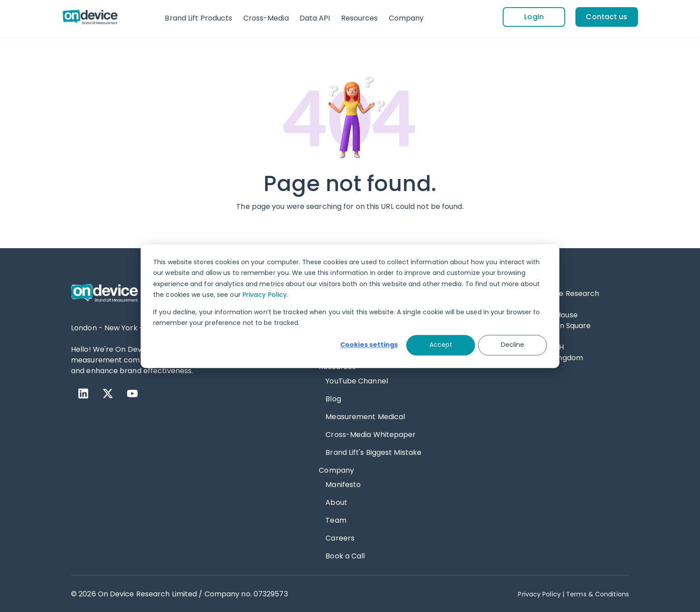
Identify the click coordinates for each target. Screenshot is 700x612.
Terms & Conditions (598, 593)
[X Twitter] (108, 393)
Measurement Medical (365, 416)
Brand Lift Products (198, 18)
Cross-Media (266, 18)
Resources (360, 18)
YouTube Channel (357, 380)
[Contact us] (607, 17)
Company (406, 18)
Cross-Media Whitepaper (371, 434)
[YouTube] (132, 393)
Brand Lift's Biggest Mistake (373, 452)
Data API (315, 18)
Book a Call (345, 555)
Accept (441, 345)
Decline (512, 345)
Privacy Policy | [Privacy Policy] (541, 593)
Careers (340, 537)
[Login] (533, 17)
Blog (333, 398)
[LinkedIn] (83, 393)
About (336, 502)
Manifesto (343, 484)
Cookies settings (369, 345)
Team (336, 519)
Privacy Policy (265, 295)
